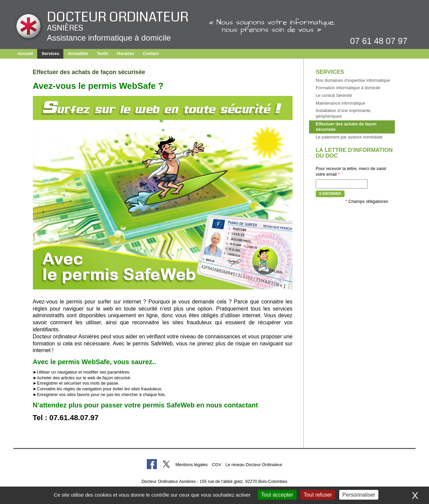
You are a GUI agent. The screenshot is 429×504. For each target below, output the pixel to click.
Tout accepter (277, 495)
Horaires (125, 53)
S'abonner (330, 193)
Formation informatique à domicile (348, 88)
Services (50, 53)
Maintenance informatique (340, 103)
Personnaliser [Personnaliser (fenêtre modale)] (359, 495)
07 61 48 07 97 (379, 41)
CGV (217, 465)
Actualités (78, 53)
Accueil (25, 53)
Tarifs (103, 53)
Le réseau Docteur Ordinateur (254, 465)
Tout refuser (318, 495)
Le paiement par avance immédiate (349, 137)
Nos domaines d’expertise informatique (353, 80)
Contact (151, 53)
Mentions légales (191, 465)
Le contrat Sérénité (334, 95)
